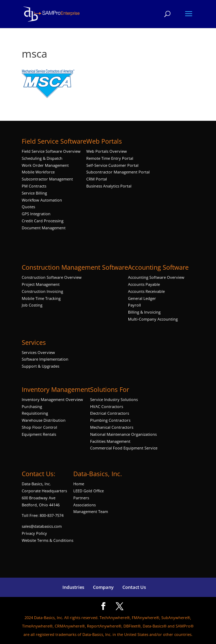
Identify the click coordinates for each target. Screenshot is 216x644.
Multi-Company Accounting (153, 319)
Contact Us (134, 587)
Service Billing (34, 193)
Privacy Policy (34, 533)
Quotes (28, 207)
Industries (73, 587)
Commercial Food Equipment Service (124, 448)
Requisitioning (35, 413)
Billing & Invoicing (144, 312)
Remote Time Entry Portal (110, 158)
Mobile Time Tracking (41, 298)
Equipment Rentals (39, 434)
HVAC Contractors (107, 406)
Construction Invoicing (43, 291)
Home (79, 484)
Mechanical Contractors (112, 427)
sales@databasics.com (42, 526)
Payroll (134, 305)
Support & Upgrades (40, 366)
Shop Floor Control (39, 427)
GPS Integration (36, 214)
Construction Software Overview (52, 277)
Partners (81, 498)
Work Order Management (45, 165)
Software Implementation (45, 359)
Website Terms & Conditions (48, 540)
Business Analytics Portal (109, 186)
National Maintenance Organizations (123, 434)
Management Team (91, 511)
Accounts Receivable (146, 291)
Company (103, 587)
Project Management (41, 284)
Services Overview (38, 352)
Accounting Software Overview (156, 277)
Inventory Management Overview (52, 399)
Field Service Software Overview (51, 151)
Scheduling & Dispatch (42, 158)
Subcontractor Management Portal (118, 172)
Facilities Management (110, 441)
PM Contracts (34, 186)
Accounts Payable (144, 284)
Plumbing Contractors (110, 420)
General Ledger (142, 298)
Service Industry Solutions (114, 399)
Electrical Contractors (110, 413)
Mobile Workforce (38, 172)
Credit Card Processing (43, 221)
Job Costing (32, 305)
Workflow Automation (42, 200)
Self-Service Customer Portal (112, 165)
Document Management (44, 228)
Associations (85, 505)
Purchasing (32, 406)
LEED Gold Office (89, 491)
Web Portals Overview (107, 151)
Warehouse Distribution (44, 420)
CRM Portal (97, 179)
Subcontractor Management (47, 179)
